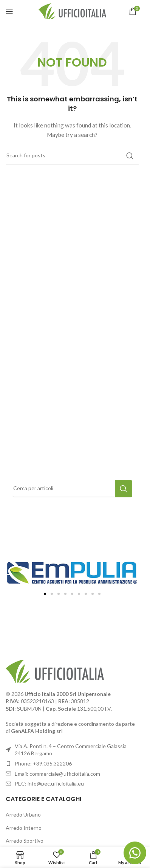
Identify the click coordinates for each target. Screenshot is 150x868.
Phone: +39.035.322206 (43, 763)
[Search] (72, 156)
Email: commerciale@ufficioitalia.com (57, 774)
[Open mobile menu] (9, 11)
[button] (45, 594)
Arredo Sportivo (25, 841)
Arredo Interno (24, 828)
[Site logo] (72, 11)
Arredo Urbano (23, 814)
